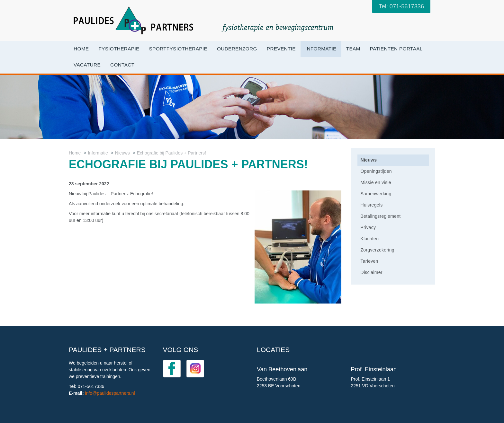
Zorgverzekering (378, 250)
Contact (122, 65)
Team (353, 49)
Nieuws (122, 153)
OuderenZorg (237, 49)
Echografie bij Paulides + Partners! (171, 153)
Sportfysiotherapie (178, 49)
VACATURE (87, 65)
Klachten (370, 239)
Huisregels (372, 205)
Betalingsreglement (381, 216)
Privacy (368, 227)
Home (81, 49)
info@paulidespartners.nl (110, 393)
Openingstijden (376, 171)
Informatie (321, 49)
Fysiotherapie (119, 49)
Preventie (281, 49)
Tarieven (369, 261)
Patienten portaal (396, 49)
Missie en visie (376, 182)
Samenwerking (376, 194)
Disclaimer (372, 272)
